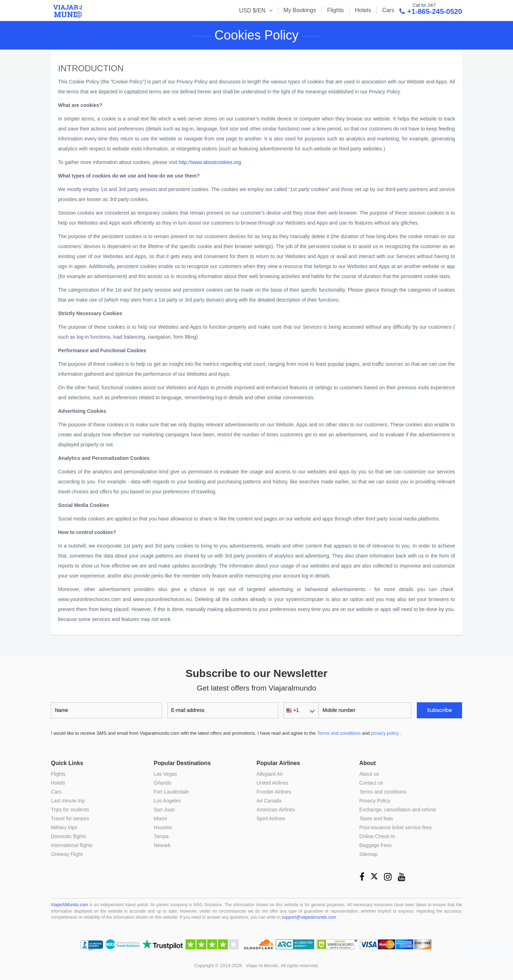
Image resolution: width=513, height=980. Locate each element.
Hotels (363, 10)
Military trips (64, 827)
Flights (335, 10)
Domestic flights (69, 836)
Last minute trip (68, 801)
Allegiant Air (270, 774)
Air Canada (269, 801)
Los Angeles (167, 801)
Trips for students (70, 810)
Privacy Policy (375, 801)
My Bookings (300, 10)
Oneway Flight (67, 854)
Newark (162, 845)
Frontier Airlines (274, 792)
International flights (72, 845)
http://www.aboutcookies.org (210, 162)
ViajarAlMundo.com (69, 905)
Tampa (161, 836)
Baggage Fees (376, 845)
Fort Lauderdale (172, 792)
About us (369, 774)
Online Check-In (377, 836)
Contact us (371, 783)
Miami (160, 819)
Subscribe (440, 710)
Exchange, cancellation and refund (398, 810)
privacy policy (385, 733)
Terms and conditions (339, 733)
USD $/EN (253, 11)
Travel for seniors (70, 819)
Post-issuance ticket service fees (396, 827)
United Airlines (273, 783)
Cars (388, 10)
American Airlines (276, 810)
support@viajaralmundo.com (309, 917)
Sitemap (369, 854)
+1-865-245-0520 (431, 11)
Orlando (163, 783)
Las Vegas (165, 774)
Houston (163, 827)
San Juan (164, 810)
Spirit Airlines (271, 819)
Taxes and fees (376, 819)
